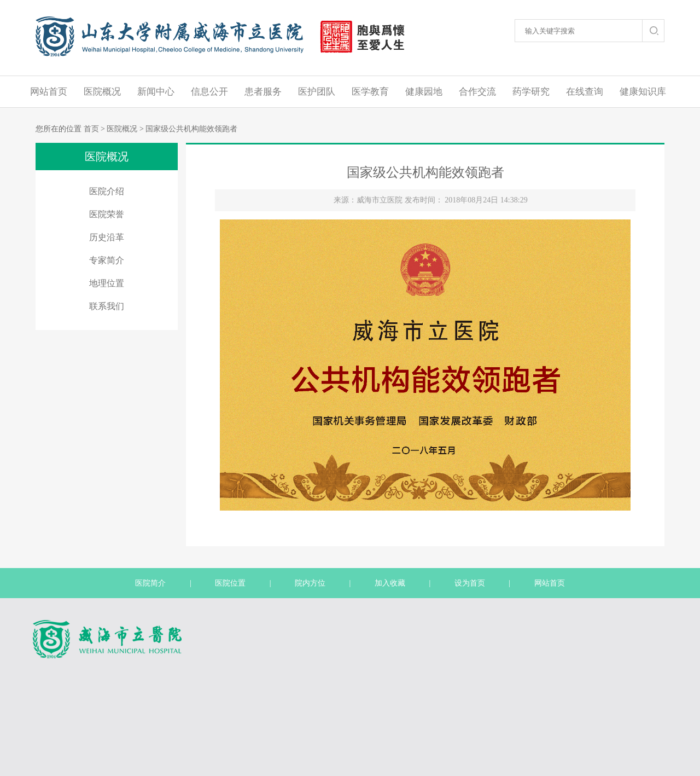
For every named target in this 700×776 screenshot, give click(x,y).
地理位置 (107, 283)
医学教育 (370, 92)
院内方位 (310, 583)
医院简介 (150, 583)
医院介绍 (107, 191)
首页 (91, 129)
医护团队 (317, 92)
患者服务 (263, 92)
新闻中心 (156, 92)
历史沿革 (107, 237)
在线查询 (585, 92)
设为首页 (470, 583)
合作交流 (477, 92)
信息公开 (209, 92)
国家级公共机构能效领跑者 (191, 129)
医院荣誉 (107, 214)
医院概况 (102, 92)
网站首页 (49, 92)
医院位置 (230, 583)
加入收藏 (390, 583)
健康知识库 (643, 92)
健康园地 (424, 92)
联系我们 (107, 306)
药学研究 (531, 92)
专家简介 (107, 260)
